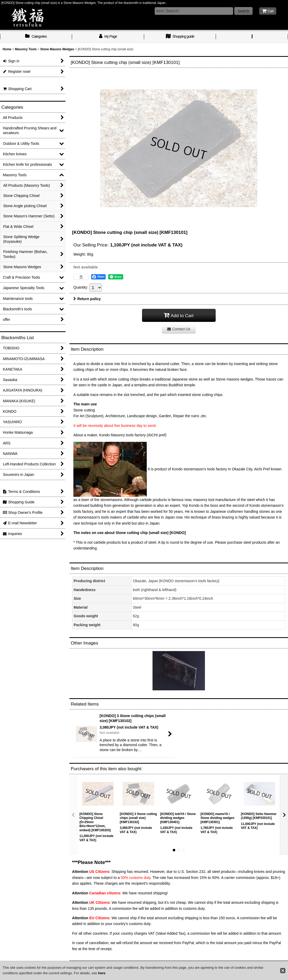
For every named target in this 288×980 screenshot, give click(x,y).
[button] (252, 37)
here (102, 973)
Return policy (87, 299)
